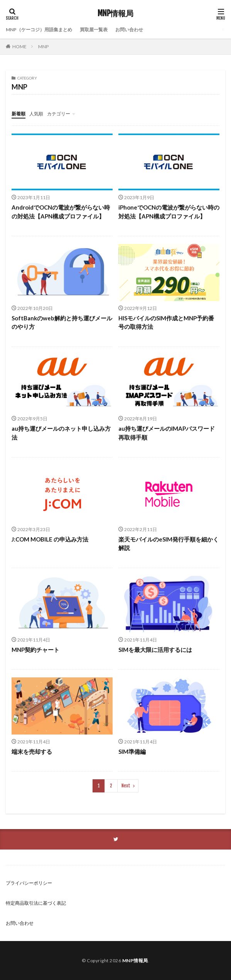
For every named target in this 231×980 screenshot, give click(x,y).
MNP (43, 47)
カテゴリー (59, 114)
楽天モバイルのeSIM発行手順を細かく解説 (169, 544)
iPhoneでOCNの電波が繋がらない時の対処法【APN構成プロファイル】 (169, 212)
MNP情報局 (115, 14)
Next (126, 786)
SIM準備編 (132, 752)
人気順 (36, 114)
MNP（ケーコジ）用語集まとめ (39, 30)
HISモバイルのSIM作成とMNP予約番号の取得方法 (166, 322)
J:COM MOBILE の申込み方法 (50, 539)
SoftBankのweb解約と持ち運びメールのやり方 (62, 322)
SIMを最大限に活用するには (155, 650)
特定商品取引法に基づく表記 (36, 903)
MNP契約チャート (35, 650)
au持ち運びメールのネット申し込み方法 (61, 433)
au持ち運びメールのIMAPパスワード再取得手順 (167, 433)
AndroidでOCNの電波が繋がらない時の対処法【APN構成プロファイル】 (61, 212)
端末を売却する (32, 752)
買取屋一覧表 (94, 30)
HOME (19, 47)
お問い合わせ (129, 30)
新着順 (19, 114)
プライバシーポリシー (29, 883)
